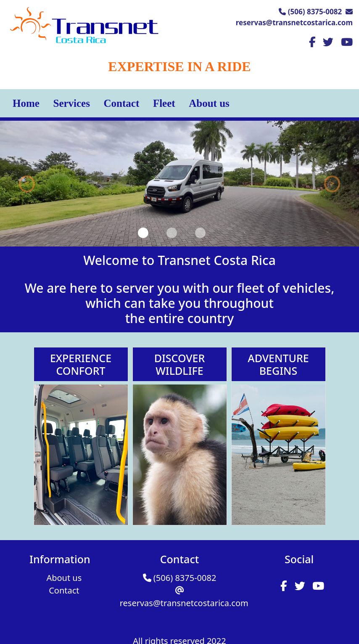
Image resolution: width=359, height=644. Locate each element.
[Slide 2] (172, 233)
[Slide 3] (200, 233)
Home (26, 103)
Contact (122, 103)
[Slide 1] (143, 233)
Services (71, 103)
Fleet (164, 103)
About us (209, 103)
